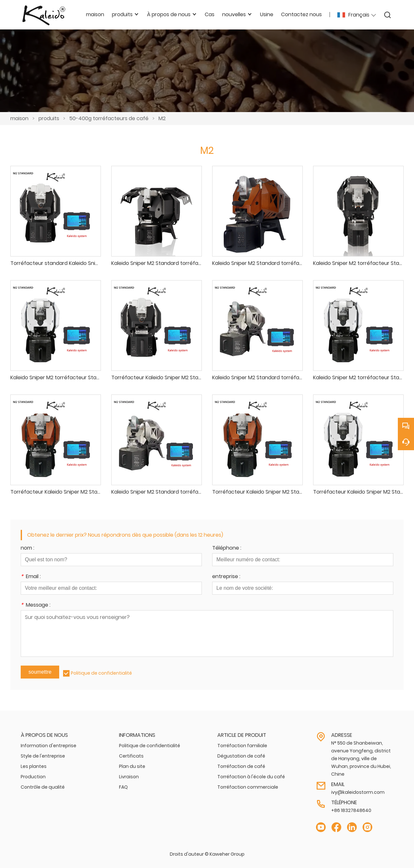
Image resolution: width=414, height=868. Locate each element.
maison (19, 118)
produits (49, 118)
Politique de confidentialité (101, 673)
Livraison (129, 777)
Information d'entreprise (49, 746)
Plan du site (132, 766)
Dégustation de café (241, 756)
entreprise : (226, 577)
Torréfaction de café (241, 766)
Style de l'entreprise (43, 756)
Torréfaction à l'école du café (251, 777)
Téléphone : (227, 548)
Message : (36, 605)
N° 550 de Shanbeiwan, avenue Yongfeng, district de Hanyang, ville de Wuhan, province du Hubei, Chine (361, 759)
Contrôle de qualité (43, 787)
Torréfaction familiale (242, 746)
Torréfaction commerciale (248, 787)
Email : (31, 577)
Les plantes (34, 766)
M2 (162, 118)
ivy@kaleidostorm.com (358, 792)
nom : (27, 548)
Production (33, 777)
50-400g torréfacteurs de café (109, 118)
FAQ (123, 787)
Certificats (131, 756)
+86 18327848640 (351, 810)
